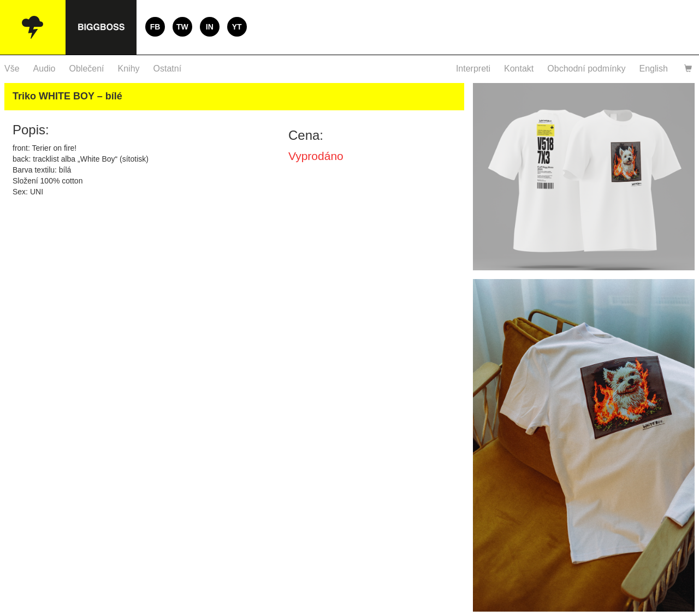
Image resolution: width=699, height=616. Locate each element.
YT (237, 27)
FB (155, 27)
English (654, 69)
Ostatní (168, 69)
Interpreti (473, 69)
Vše (12, 69)
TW (182, 27)
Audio (45, 69)
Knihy (129, 69)
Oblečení (87, 69)
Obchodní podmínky (586, 69)
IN (210, 27)
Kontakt (519, 69)
